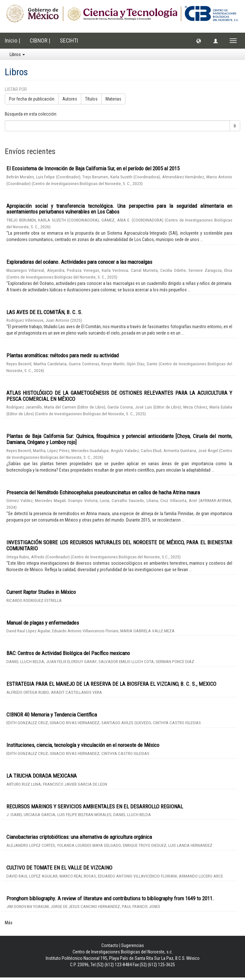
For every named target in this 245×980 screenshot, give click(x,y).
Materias (113, 99)
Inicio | (12, 40)
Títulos (91, 99)
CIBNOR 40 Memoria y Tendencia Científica (52, 715)
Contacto (110, 945)
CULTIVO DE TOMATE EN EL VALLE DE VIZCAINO (59, 868)
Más (9, 923)
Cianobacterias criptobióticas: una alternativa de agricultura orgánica (79, 837)
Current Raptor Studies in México (41, 592)
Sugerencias (133, 945)
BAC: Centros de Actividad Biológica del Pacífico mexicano (68, 653)
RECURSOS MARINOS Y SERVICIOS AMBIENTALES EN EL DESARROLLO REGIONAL (95, 806)
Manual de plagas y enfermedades (43, 623)
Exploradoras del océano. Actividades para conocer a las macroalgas (79, 262)
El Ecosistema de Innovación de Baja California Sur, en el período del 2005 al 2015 (93, 168)
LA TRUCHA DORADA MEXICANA (42, 776)
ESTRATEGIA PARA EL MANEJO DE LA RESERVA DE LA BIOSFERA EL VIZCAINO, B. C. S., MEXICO (111, 684)
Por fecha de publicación (32, 99)
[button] (199, 41)
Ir (235, 126)
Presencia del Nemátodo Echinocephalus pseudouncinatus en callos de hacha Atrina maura (103, 492)
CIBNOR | (40, 40)
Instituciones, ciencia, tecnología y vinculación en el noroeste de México (83, 745)
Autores (70, 99)
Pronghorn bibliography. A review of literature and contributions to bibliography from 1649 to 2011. (110, 898)
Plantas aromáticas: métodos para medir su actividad (63, 355)
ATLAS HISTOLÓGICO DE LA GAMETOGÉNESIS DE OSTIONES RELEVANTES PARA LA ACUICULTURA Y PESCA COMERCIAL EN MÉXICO (119, 396)
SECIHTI (69, 40)
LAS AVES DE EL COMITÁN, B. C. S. (44, 312)
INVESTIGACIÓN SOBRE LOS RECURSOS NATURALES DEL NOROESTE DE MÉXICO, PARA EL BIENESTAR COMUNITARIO (119, 545)
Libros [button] (17, 54)
